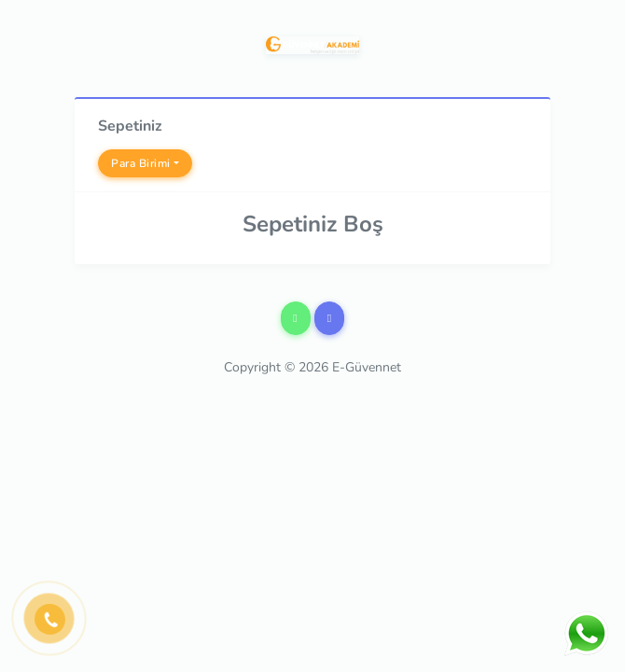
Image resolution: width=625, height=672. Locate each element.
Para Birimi (141, 163)
